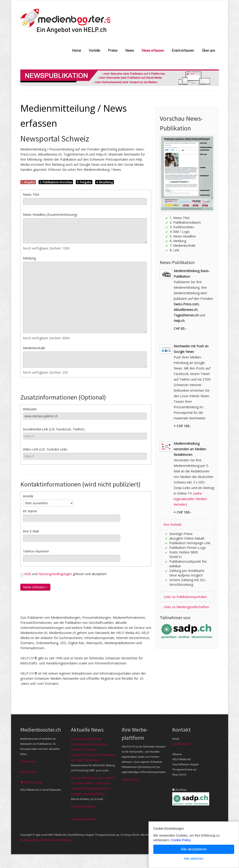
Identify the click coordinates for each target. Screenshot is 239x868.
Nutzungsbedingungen (55, 574)
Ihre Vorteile (172, 524)
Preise (113, 50)
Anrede (28, 496)
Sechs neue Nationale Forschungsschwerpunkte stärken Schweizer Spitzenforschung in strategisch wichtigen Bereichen (93, 749)
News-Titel (31, 194)
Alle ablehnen (194, 859)
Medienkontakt (34, 348)
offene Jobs (28, 761)
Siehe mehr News (83, 806)
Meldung (29, 258)
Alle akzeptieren (194, 849)
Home (77, 50)
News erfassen (153, 50)
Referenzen (29, 772)
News (130, 50)
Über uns (208, 50)
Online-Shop (31, 782)
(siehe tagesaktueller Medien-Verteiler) (191, 499)
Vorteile (95, 50)
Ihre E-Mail (31, 531)
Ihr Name (30, 511)
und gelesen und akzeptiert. (64, 574)
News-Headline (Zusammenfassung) (50, 215)
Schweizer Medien (84, 819)
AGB (28, 574)
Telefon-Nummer (36, 551)
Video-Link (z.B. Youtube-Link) (45, 449)
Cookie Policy (181, 840)
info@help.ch (182, 744)
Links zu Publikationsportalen (185, 597)
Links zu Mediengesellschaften (186, 607)
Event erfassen (183, 50)
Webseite (30, 409)
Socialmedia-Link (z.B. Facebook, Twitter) (54, 429)
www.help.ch (131, 779)
